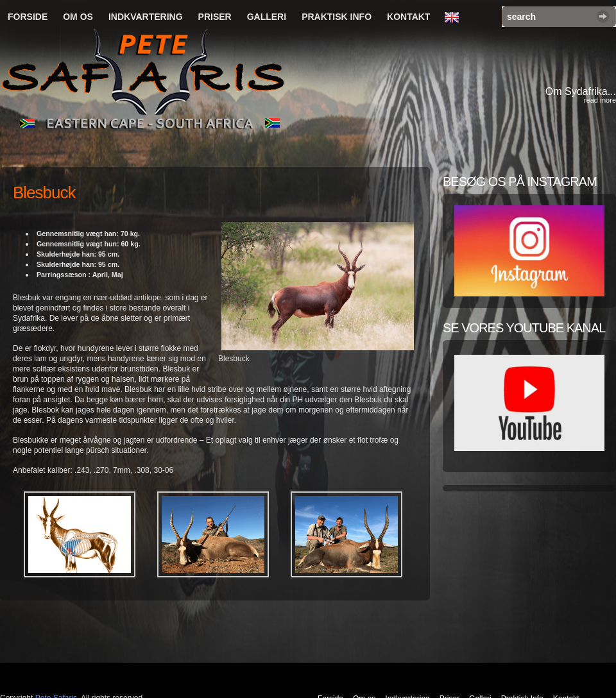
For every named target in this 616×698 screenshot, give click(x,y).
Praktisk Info (337, 17)
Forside (28, 17)
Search (603, 16)
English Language (455, 18)
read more (600, 100)
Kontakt (408, 17)
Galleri (267, 17)
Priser (215, 17)
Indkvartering (146, 17)
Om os (78, 17)
